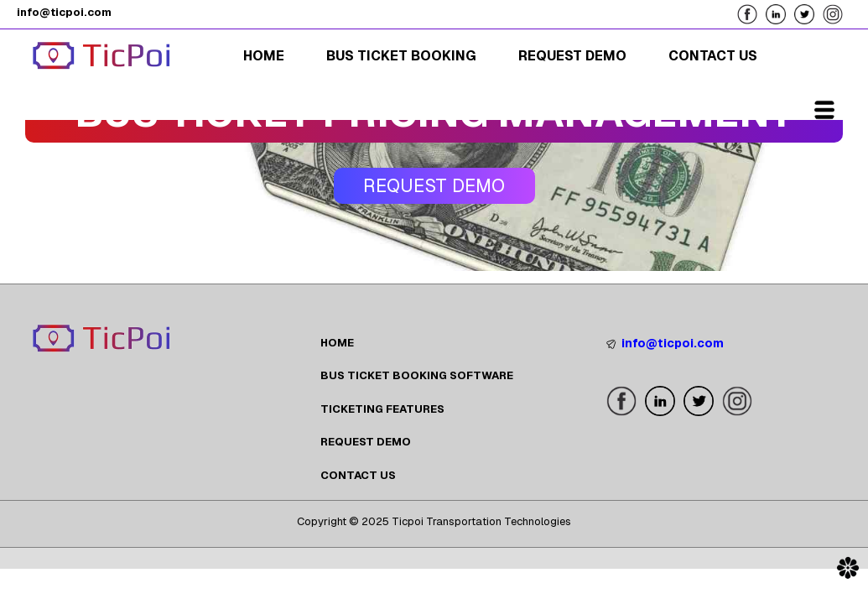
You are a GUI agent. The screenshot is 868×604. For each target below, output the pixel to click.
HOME (337, 343)
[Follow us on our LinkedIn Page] (780, 13)
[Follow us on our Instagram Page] (837, 13)
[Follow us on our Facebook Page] (751, 13)
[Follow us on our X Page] (808, 13)
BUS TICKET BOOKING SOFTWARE (417, 375)
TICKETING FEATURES (382, 409)
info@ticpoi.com (665, 343)
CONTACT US (358, 475)
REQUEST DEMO (366, 442)
